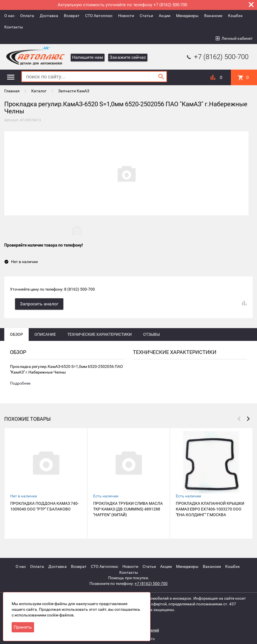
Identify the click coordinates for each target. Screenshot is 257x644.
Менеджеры (187, 16)
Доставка (49, 16)
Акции (165, 16)
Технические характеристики (100, 335)
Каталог (39, 91)
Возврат (72, 16)
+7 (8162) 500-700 (217, 57)
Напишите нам (88, 57)
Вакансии (213, 16)
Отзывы (152, 335)
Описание (45, 335)
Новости (126, 16)
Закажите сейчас (128, 57)
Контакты (14, 27)
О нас (9, 16)
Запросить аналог (40, 304)
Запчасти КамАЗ (74, 91)
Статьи (146, 16)
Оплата (27, 16)
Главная (12, 91)
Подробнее (20, 384)
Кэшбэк (235, 16)
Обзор (16, 335)
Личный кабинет (237, 38)
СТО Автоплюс (99, 16)
